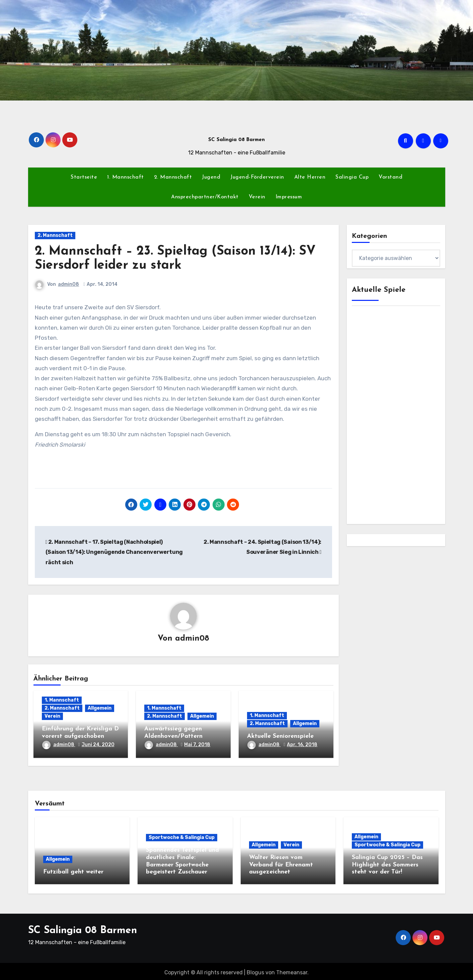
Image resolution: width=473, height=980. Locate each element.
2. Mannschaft (173, 177)
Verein (257, 197)
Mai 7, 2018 (197, 745)
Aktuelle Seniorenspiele (280, 737)
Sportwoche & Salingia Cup (182, 838)
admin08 (69, 284)
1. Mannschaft (126, 177)
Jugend (211, 177)
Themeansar (292, 970)
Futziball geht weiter (73, 872)
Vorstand (390, 177)
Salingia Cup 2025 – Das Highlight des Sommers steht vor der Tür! (387, 865)
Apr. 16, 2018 (302, 745)
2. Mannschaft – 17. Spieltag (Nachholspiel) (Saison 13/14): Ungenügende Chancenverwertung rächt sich (114, 552)
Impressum (289, 197)
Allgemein (100, 708)
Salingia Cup (352, 177)
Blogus (255, 970)
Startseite (84, 177)
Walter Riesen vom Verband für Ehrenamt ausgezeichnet (281, 865)
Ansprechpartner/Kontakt (205, 197)
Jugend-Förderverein (257, 177)
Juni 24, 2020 (98, 745)
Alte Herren (310, 177)
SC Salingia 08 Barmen (236, 140)
